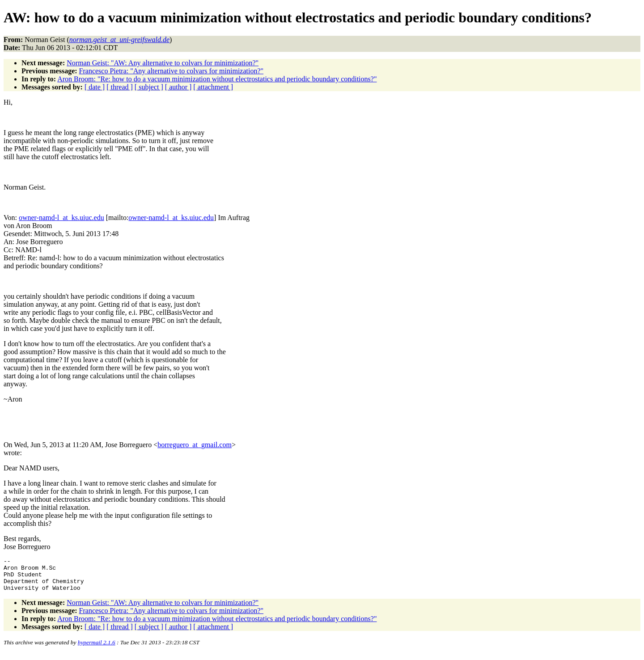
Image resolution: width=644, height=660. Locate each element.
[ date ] (95, 87)
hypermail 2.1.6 (97, 649)
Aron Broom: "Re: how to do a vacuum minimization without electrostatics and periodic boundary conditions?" (217, 79)
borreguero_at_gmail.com (195, 445)
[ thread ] (120, 87)
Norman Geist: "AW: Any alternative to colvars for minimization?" (163, 63)
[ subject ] (149, 87)
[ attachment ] (213, 87)
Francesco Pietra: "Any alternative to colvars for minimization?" (171, 71)
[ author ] (178, 87)
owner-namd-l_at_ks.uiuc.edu (61, 218)
